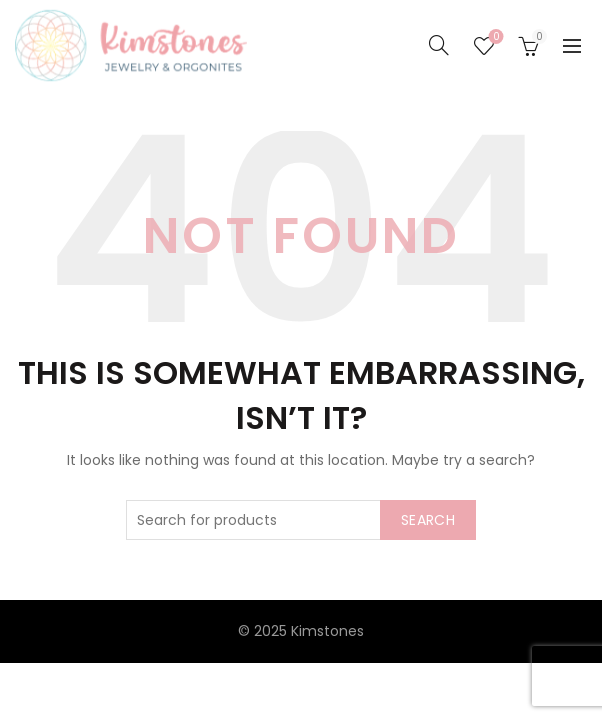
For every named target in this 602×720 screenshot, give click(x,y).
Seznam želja (494, 37)
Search (428, 520)
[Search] (439, 45)
